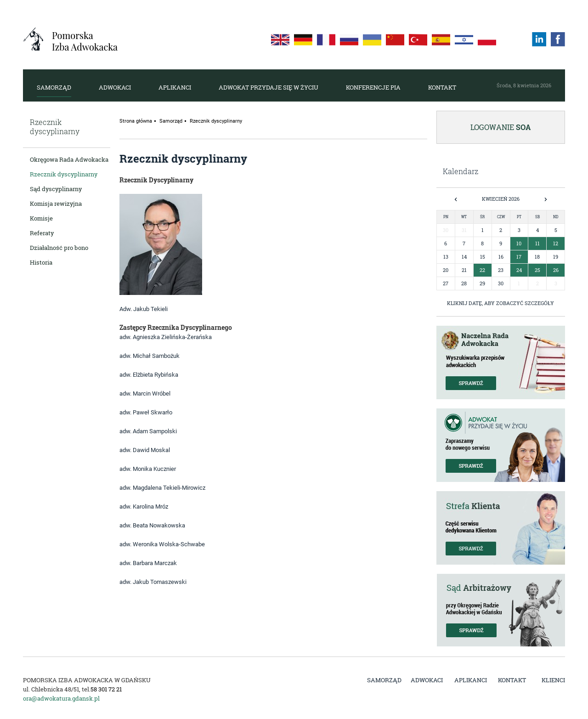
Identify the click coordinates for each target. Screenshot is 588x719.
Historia (41, 262)
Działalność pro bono (59, 248)
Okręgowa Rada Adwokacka (69, 159)
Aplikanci (175, 87)
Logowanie (501, 127)
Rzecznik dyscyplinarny (64, 174)
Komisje (41, 218)
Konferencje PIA (373, 87)
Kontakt (442, 87)
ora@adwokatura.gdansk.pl (61, 698)
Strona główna (136, 121)
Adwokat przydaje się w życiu (269, 87)
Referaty (42, 233)
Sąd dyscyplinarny (56, 189)
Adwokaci (115, 87)
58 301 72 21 (106, 689)
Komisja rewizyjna (56, 204)
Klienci (553, 680)
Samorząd (54, 87)
